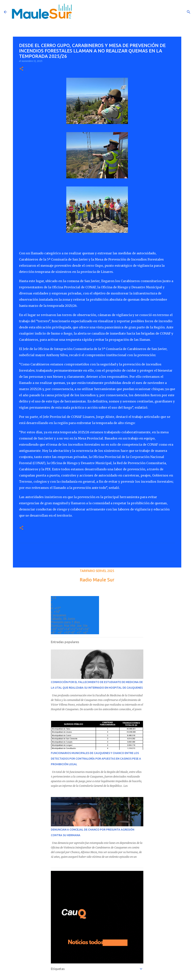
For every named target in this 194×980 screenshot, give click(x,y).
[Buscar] (189, 12)
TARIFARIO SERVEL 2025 (97, 571)
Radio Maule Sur (97, 580)
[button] (21, 69)
